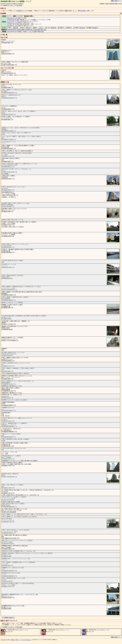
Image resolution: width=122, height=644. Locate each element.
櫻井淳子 (29, 28)
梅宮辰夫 (95, 28)
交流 (120, 4)
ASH (22, 640)
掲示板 (83, 11)
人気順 (107, 4)
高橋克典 (15, 28)
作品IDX (9, 4)
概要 (116, 4)
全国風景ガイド (21, 11)
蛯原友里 (53, 28)
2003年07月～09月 (13, 26)
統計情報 (19, 5)
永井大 (41, 28)
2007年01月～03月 (13, 18)
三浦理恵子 (68, 28)
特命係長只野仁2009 (41, 30)
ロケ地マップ (12, 5)
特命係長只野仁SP (30, 30)
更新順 (102, 4)
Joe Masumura (28, 640)
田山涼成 (82, 28)
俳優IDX (15, 4)
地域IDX (21, 4)
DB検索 (112, 4)
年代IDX (3, 4)
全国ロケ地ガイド (16, 640)
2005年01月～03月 (13, 23)
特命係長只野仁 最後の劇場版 (16, 30)
